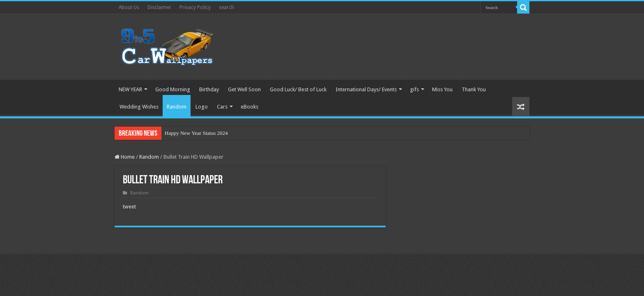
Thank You (474, 89)
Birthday (209, 89)
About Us (129, 7)
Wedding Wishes (139, 107)
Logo (202, 107)
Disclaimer (159, 7)
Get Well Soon (244, 89)
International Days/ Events (366, 89)
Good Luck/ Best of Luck (298, 89)
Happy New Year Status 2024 (196, 133)
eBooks (250, 107)
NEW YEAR (130, 89)
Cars (222, 107)
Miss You (442, 89)
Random (177, 107)
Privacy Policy (195, 7)
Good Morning (173, 89)
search (227, 7)
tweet (129, 207)
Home (125, 157)
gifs (414, 89)
